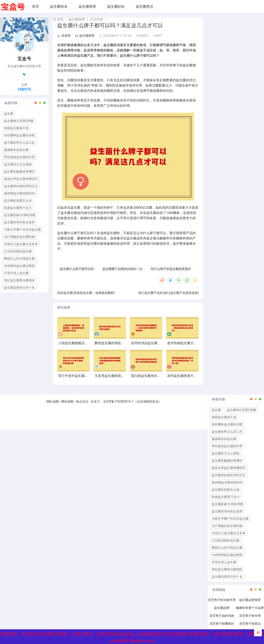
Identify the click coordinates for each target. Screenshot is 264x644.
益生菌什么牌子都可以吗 (77, 273)
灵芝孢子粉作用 (250, 620)
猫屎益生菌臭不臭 (16, 128)
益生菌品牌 (222, 612)
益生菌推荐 (87, 6)
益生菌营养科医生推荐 (19, 222)
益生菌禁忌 (145, 6)
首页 (35, 6)
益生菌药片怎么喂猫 (18, 164)
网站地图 (67, 405)
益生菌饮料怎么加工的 (19, 143)
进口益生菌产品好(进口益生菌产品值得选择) (169, 297)
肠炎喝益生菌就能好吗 (19, 193)
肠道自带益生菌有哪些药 (21, 179)
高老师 (64, 40)
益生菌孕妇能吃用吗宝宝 (21, 186)
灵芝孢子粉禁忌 (250, 628)
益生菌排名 (59, 6)
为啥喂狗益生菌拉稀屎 (19, 266)
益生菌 (9, 114)
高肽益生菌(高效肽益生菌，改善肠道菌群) (86, 297)
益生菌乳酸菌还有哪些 (19, 172)
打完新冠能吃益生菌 (18, 251)
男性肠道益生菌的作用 (19, 157)
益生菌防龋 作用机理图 (20, 215)
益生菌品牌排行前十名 (19, 288)
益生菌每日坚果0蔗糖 (19, 121)
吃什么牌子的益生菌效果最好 (171, 273)
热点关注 (82, 405)
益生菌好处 (116, 6)
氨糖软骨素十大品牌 (250, 612)
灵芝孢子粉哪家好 (222, 628)
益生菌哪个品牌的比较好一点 (122, 273)
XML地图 (52, 405)
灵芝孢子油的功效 (222, 620)
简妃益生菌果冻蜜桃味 (19, 280)
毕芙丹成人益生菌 (16, 273)
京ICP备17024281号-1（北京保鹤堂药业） (132, 405)
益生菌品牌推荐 (250, 604)
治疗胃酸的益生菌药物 (19, 237)
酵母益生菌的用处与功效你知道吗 (119, 347)
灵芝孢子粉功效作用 (222, 604)
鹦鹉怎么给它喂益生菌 (19, 259)
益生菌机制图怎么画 (18, 201)
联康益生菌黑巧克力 (18, 208)
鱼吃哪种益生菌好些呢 (19, 135)
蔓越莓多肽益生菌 (16, 150)
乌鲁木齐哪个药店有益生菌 (22, 230)
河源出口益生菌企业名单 (21, 244)
